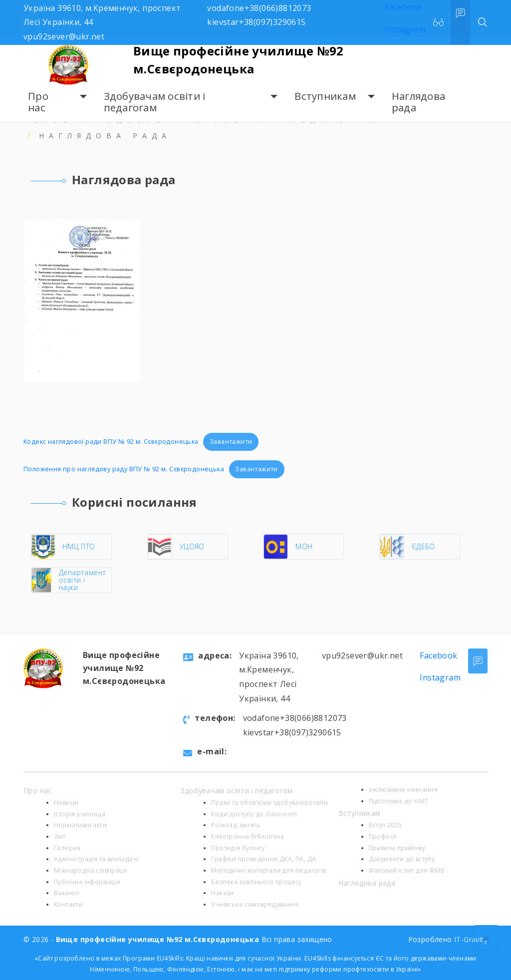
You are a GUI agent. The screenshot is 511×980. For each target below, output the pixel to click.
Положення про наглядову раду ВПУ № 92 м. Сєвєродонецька (124, 469)
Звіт (60, 836)
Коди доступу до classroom (254, 814)
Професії (383, 836)
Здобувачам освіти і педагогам (155, 102)
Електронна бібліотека (248, 836)
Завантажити (231, 441)
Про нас (38, 102)
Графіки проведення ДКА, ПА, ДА (263, 859)
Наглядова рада (418, 102)
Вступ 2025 (385, 825)
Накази (222, 893)
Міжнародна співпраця (90, 870)
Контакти (68, 904)
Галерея (67, 848)
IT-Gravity (471, 939)
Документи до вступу (402, 859)
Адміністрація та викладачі (96, 859)
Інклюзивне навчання (403, 790)
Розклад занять (236, 825)
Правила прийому (397, 848)
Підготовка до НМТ (399, 801)
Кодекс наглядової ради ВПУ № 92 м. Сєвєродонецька (111, 441)
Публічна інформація (87, 882)
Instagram (440, 677)
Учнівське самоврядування (255, 904)
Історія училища (80, 814)
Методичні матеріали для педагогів (268, 870)
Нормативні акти (80, 825)
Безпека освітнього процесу (256, 882)
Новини (66, 803)
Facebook (438, 655)
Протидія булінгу (238, 848)
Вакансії (67, 893)
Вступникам (325, 96)
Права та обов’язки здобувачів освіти (269, 803)
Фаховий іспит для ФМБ (407, 870)
